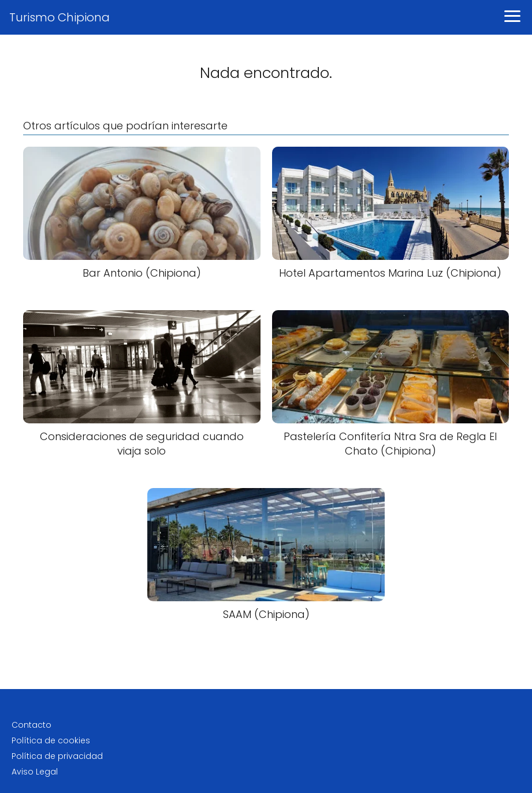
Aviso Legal (35, 772)
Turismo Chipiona (59, 17)
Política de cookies (51, 740)
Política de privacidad (57, 756)
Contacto (31, 725)
